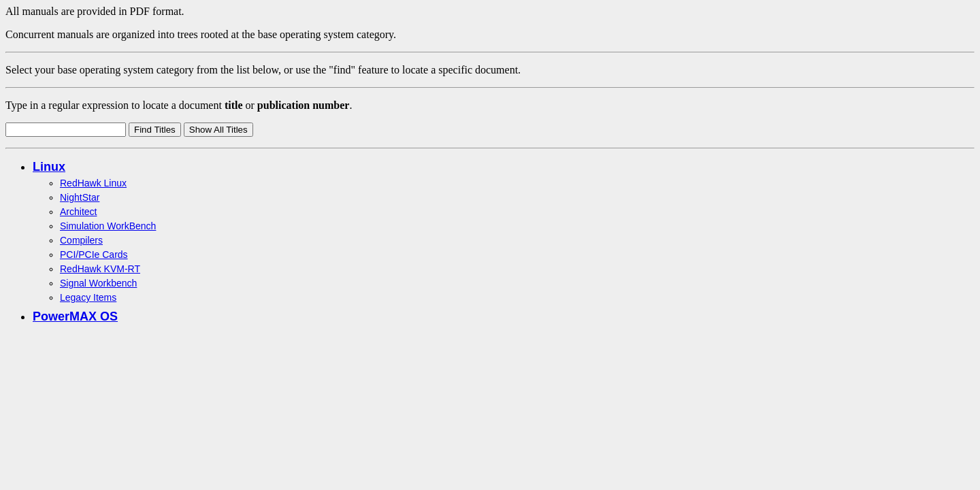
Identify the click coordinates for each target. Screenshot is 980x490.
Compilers (81, 240)
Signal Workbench (98, 283)
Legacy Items (88, 297)
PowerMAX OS (75, 316)
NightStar (80, 197)
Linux (49, 167)
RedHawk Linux (93, 183)
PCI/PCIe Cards (94, 255)
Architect (78, 212)
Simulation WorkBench (108, 226)
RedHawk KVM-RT (100, 269)
